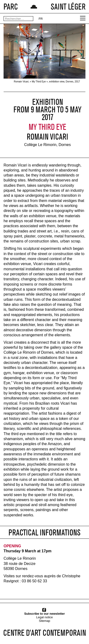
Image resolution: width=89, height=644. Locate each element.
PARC (11, 7)
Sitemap (45, 621)
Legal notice (44, 617)
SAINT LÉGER (68, 7)
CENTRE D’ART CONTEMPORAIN (45, 633)
